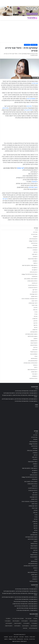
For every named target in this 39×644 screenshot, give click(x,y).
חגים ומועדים (35, 276)
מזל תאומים (35, 330)
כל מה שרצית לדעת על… (32, 285)
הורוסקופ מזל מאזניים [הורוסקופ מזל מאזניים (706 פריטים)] (18, 623)
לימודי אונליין (35, 292)
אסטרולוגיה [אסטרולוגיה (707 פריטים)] (35, 619)
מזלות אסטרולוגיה (34, 332)
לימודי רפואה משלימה (33, 303)
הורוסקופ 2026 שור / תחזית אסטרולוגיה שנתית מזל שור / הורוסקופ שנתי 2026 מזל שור (20, 393)
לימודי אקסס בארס (33, 294)
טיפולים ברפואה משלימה (32, 281)
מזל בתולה (35, 310)
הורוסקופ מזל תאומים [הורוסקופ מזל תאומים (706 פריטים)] (9, 626)
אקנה (36, 187)
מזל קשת (35, 325)
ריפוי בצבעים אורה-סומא (32, 370)
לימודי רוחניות (34, 301)
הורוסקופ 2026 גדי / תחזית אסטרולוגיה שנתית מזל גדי (27, 610)
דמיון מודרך (35, 257)
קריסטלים (35, 365)
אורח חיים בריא (28, 110)
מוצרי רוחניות (34, 305)
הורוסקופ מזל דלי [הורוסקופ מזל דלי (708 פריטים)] (34, 623)
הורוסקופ (35, 263)
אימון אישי (35, 237)
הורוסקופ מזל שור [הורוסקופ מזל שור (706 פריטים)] (17, 626)
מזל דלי (36, 314)
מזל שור (36, 327)
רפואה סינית (27, 45)
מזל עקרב (35, 323)
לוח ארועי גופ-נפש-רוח (33, 288)
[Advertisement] (19, 418)
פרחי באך (35, 347)
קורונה (36, 356)
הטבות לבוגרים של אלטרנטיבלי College (29, 274)
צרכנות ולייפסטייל (34, 352)
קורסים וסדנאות (34, 359)
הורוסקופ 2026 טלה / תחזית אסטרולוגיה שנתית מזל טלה (26, 391)
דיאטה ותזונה (34, 254)
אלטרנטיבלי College (33, 241)
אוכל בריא (35, 232)
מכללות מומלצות (34, 341)
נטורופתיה (27, 637)
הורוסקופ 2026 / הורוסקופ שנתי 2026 (30, 265)
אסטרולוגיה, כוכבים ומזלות (32, 248)
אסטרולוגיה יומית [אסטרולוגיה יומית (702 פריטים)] (28, 619)
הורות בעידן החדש (33, 272)
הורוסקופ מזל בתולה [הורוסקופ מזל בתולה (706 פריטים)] (16, 621)
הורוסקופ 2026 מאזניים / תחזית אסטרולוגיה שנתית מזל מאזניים (25, 604)
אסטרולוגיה (35, 245)
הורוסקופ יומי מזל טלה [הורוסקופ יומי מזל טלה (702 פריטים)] (33, 621)
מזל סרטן (35, 321)
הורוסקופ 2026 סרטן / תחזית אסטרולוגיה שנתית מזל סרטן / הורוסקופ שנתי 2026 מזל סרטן (20, 399)
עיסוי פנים (29, 106)
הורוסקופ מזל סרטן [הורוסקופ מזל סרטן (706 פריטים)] (9, 623)
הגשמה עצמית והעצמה (32, 259)
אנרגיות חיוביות (34, 243)
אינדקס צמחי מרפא (33, 239)
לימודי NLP (35, 290)
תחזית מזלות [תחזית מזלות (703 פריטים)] (25, 628)
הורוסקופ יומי (34, 268)
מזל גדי (36, 312)
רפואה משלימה (34, 45)
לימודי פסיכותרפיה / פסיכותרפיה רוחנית (29, 299)
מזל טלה (35, 316)
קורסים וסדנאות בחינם (33, 361)
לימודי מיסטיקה (34, 296)
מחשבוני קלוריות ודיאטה (32, 336)
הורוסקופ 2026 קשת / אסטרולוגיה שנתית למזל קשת (27, 608)
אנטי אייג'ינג (35, 83)
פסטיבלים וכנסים (34, 345)
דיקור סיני (5, 199)
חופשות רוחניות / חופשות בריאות (31, 279)
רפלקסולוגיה (35, 376)
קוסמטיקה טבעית (34, 354)
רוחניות (36, 367)
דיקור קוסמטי (21, 168)
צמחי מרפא (6, 108)
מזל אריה (35, 308)
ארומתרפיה (35, 250)
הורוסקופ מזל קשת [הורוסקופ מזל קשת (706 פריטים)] (25, 626)
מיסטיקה (35, 339)
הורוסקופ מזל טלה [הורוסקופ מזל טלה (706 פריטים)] (26, 623)
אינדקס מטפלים (20, 639)
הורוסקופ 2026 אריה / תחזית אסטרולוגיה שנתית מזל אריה (26, 401)
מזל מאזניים (35, 319)
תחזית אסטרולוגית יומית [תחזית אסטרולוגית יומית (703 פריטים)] (33, 628)
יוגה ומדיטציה (34, 283)
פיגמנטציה (34, 182)
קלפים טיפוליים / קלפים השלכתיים (30, 363)
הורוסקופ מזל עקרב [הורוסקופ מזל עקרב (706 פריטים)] (34, 626)
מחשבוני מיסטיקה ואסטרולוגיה (31, 334)
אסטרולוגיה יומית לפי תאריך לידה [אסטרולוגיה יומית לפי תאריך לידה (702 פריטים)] (18, 619)
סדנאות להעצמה (34, 343)
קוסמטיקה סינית (31, 99)
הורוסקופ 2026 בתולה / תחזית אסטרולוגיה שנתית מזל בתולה (25, 602)
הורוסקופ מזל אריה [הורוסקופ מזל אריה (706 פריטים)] (24, 621)
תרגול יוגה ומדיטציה (33, 378)
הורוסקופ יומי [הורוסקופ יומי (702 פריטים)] (8, 619)
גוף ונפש (35, 252)
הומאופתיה (35, 261)
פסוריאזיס (31, 187)
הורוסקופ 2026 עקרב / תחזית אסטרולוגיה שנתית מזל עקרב (26, 606)
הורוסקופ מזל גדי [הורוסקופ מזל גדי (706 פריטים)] (8, 621)
